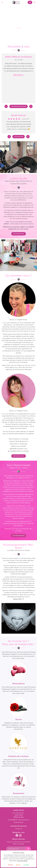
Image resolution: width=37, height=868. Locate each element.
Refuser (11, 865)
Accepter (26, 865)
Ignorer (18, 865)
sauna (14, 725)
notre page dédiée (22, 861)
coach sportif (24, 229)
